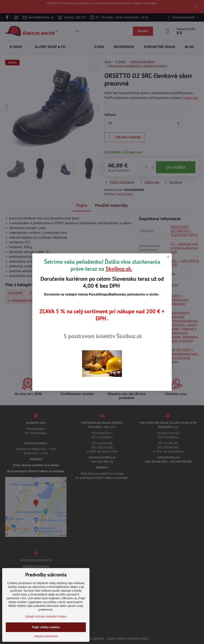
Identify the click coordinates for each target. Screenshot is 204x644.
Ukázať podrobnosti (46, 636)
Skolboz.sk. (119, 269)
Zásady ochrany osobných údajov (46, 616)
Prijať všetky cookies (46, 627)
